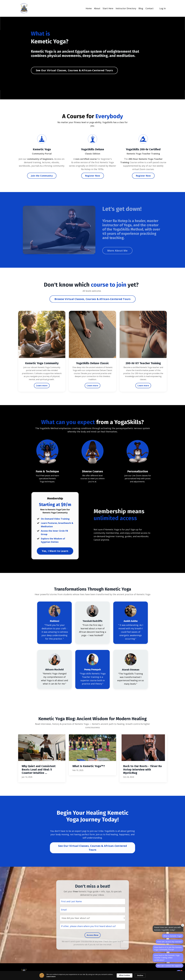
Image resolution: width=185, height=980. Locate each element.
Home (89, 8)
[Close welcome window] (183, 925)
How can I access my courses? (169, 942)
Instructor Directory (126, 8)
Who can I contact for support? (169, 966)
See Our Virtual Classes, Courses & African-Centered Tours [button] (74, 70)
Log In (163, 8)
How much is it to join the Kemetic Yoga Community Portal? (168, 948)
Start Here (108, 8)
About (97, 8)
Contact (149, 8)
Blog (141, 8)
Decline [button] (140, 975)
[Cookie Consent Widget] (92, 975)
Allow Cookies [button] (125, 975)
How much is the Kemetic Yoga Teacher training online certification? (167, 958)
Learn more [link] (51, 976)
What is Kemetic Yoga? (173, 936)
